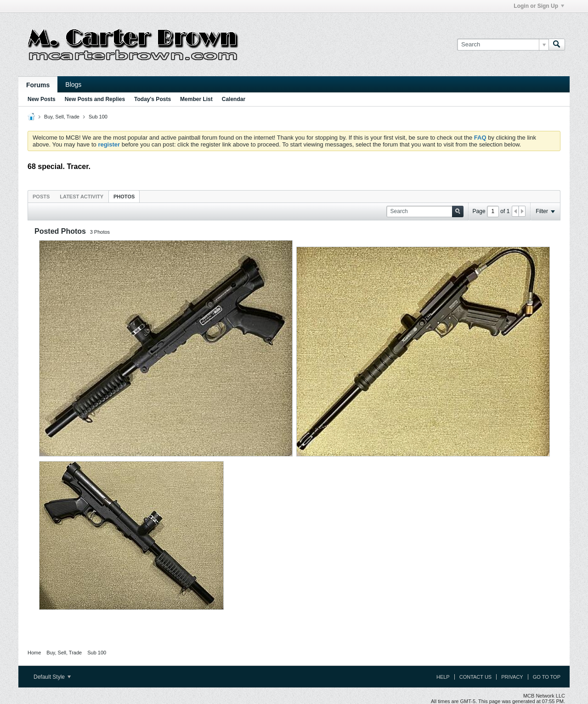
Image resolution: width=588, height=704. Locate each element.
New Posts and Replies (95, 99)
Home (34, 653)
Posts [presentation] (41, 197)
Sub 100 (98, 117)
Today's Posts (153, 99)
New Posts (42, 99)
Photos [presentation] (124, 197)
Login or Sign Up (539, 6)
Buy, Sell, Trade (62, 117)
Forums (38, 85)
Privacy (512, 677)
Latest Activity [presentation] (82, 197)
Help (443, 677)
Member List (196, 99)
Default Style (52, 677)
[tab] (41, 196)
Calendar (234, 99)
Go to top (547, 677)
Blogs (73, 84)
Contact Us (476, 677)
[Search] (503, 45)
